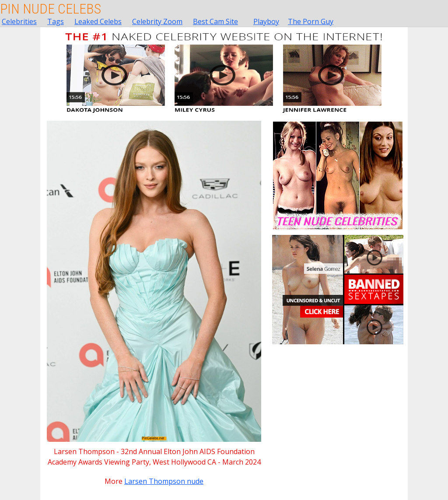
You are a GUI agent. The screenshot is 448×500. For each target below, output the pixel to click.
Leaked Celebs (98, 21)
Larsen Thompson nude (164, 481)
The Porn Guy (311, 21)
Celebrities (19, 21)
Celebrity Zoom (157, 21)
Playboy (266, 21)
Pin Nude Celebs (51, 9)
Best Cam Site (215, 21)
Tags (56, 21)
